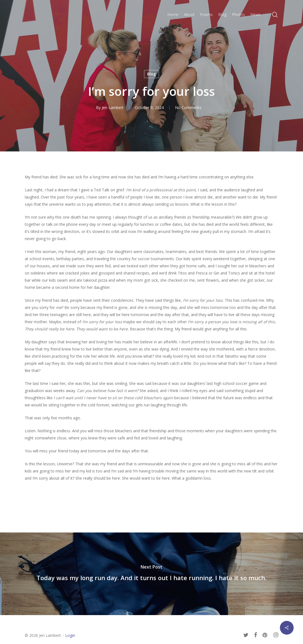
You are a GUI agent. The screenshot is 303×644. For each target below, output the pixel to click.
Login (70, 635)
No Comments (188, 108)
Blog (151, 74)
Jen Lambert (113, 108)
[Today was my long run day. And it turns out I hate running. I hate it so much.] (151, 574)
